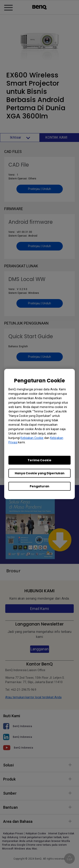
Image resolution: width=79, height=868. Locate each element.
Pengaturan (39, 486)
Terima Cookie (39, 460)
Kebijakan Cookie (32, 438)
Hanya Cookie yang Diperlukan (40, 473)
